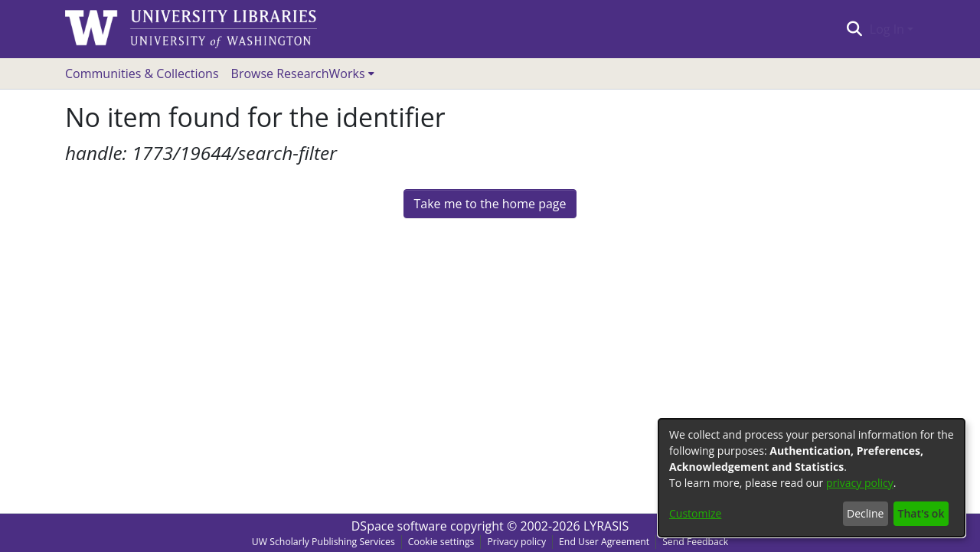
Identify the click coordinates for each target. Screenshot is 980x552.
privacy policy (860, 483)
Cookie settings (441, 542)
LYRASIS (606, 526)
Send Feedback (695, 542)
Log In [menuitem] (887, 29)
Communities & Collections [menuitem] (142, 73)
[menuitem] (303, 73)
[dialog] (812, 478)
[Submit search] (854, 29)
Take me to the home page (490, 204)
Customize (695, 513)
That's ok (921, 513)
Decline (865, 513)
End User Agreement (604, 542)
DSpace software (399, 526)
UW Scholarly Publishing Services (323, 542)
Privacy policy (516, 542)
